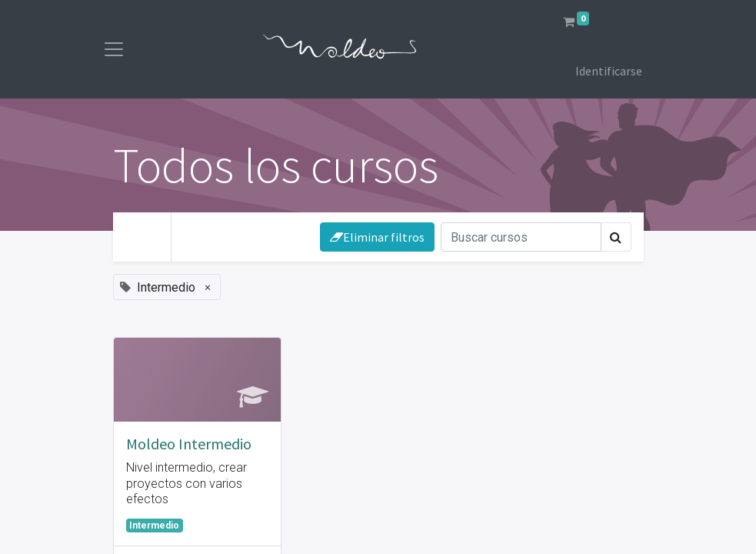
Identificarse (609, 71)
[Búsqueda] (521, 237)
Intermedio (154, 526)
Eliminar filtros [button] (377, 237)
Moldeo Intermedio (189, 444)
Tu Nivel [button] (217, 234)
